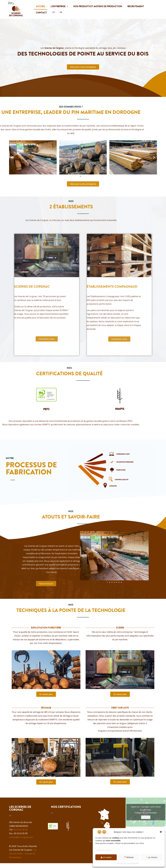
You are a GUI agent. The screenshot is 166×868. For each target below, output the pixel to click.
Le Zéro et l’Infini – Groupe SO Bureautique (23, 854)
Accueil (41, 6)
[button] (161, 832)
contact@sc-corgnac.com (21, 837)
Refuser (129, 857)
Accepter (106, 857)
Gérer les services (104, 850)
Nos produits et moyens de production (98, 6)
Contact (41, 13)
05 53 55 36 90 (20, 830)
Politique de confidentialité (127, 863)
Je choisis (152, 857)
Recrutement (136, 6)
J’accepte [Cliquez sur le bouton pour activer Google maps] (146, 817)
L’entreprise (59, 6)
